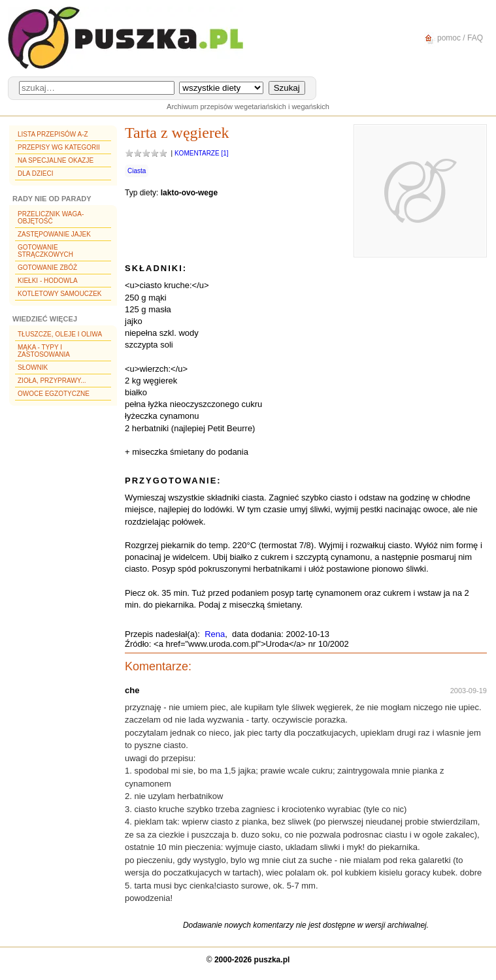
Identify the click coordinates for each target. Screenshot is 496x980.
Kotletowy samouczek (60, 294)
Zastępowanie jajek (54, 234)
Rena (215, 634)
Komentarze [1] (202, 153)
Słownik (33, 367)
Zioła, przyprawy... (52, 381)
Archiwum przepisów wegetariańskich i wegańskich (248, 106)
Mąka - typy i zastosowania (44, 351)
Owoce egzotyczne (54, 394)
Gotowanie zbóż (47, 268)
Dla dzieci (35, 173)
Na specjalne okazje (56, 160)
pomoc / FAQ (452, 38)
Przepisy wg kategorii (59, 147)
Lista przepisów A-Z (53, 134)
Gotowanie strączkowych (45, 251)
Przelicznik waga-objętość (51, 218)
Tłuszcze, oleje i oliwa (60, 334)
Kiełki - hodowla (48, 281)
